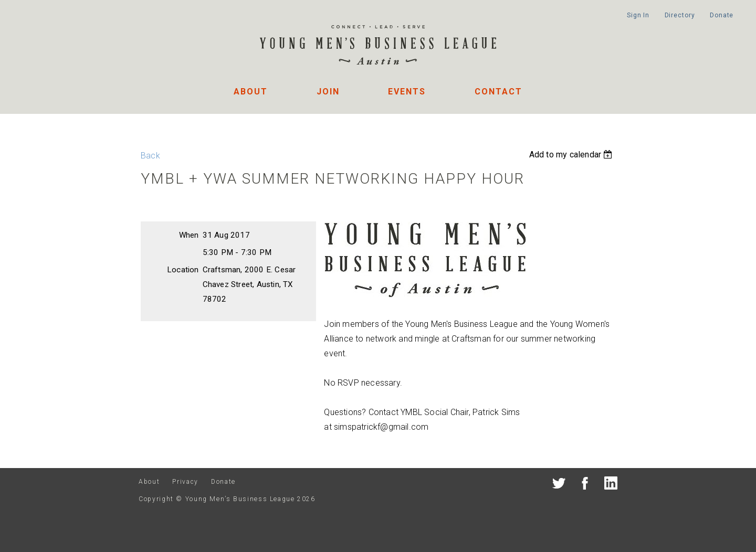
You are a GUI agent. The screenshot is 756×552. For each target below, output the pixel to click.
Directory (680, 15)
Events (407, 92)
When (189, 235)
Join (328, 92)
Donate (722, 15)
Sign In (638, 15)
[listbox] (572, 155)
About (251, 92)
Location (183, 270)
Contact (498, 92)
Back (150, 156)
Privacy (185, 482)
